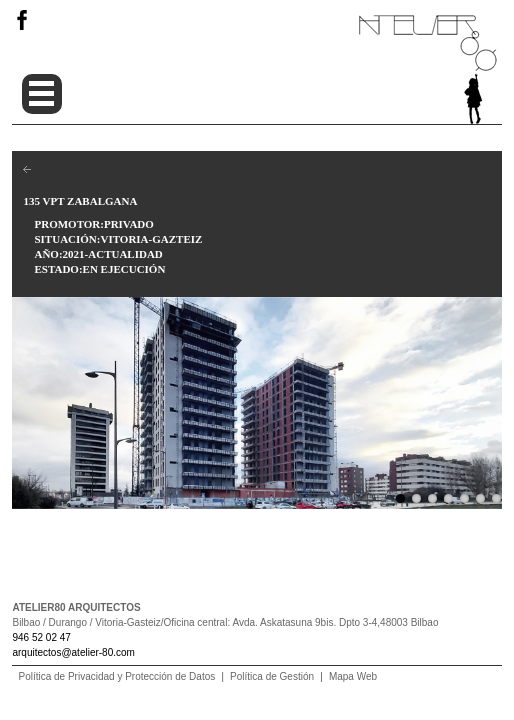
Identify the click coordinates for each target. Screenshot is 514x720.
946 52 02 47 (41, 637)
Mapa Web (353, 676)
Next (487, 398)
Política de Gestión (272, 676)
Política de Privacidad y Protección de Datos (116, 676)
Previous (27, 398)
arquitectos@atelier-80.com (73, 652)
